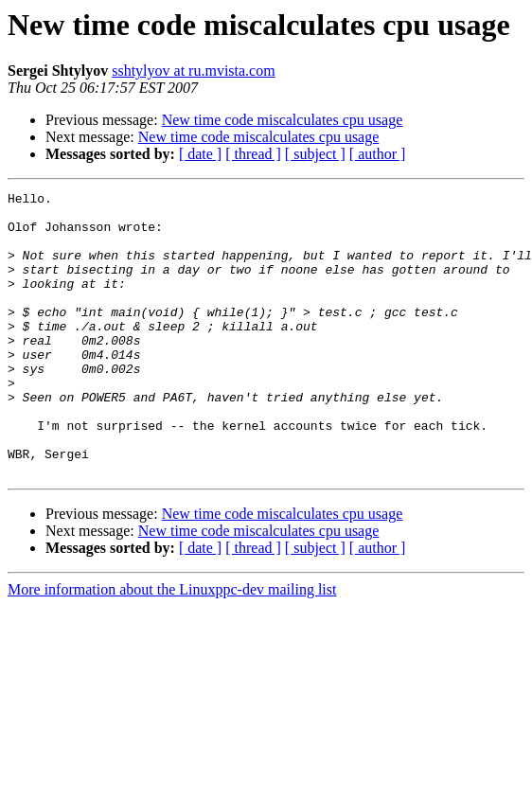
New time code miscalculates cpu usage (283, 120)
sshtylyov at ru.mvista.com (193, 71)
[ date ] (200, 154)
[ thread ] (253, 154)
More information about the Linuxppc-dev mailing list (172, 646)
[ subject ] (315, 154)
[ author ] (378, 154)
